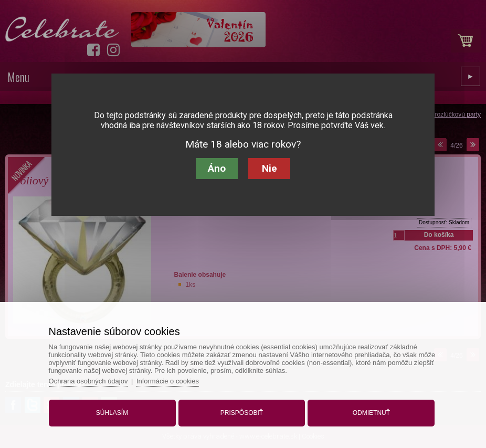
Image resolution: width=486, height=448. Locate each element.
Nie (270, 168)
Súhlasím (112, 413)
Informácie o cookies (168, 381)
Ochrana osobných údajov (88, 381)
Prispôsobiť (242, 413)
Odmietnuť (371, 413)
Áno (217, 168)
